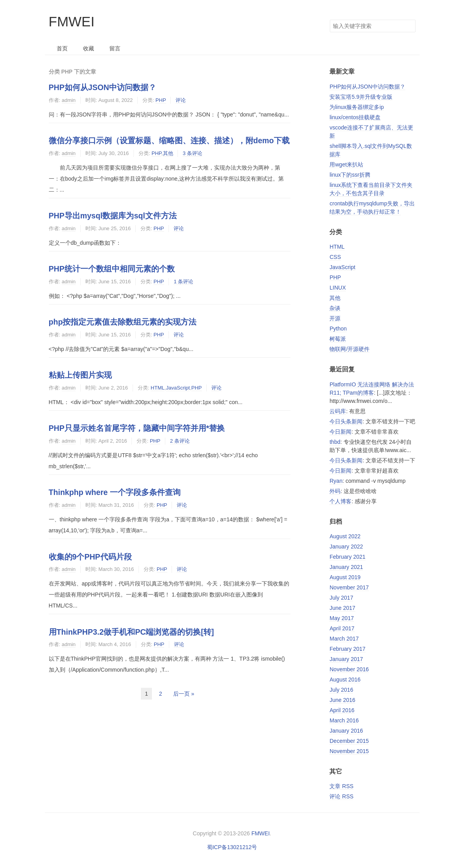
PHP (161, 100)
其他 (168, 153)
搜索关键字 (330, 19)
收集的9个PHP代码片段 (90, 557)
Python (338, 329)
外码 (335, 491)
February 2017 (347, 649)
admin (69, 100)
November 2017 (349, 587)
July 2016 (341, 690)
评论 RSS (341, 796)
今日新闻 (340, 432)
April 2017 (342, 628)
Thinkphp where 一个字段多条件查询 (115, 492)
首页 (62, 48)
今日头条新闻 (346, 421)
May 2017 (341, 618)
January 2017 (346, 659)
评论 (181, 100)
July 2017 (341, 598)
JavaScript (178, 388)
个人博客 (340, 501)
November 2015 (349, 751)
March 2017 (344, 639)
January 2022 (346, 547)
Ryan (336, 481)
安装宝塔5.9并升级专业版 (361, 97)
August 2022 (345, 536)
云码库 (338, 411)
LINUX (337, 288)
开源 (335, 318)
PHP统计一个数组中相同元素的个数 (112, 269)
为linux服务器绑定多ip (357, 107)
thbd (335, 442)
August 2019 (345, 577)
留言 (115, 48)
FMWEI (72, 21)
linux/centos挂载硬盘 (355, 117)
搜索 (409, 26)
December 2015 (349, 741)
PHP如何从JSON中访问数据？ (103, 87)
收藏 (89, 48)
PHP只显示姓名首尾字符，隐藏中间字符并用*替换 (137, 428)
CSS (335, 257)
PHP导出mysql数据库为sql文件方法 (113, 216)
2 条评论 (180, 441)
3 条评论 (192, 153)
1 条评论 (183, 282)
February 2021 (347, 557)
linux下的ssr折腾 (350, 175)
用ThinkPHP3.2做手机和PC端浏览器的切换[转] (131, 632)
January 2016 (346, 731)
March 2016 (344, 720)
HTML (158, 388)
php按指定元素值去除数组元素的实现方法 (123, 322)
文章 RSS (341, 786)
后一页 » (184, 694)
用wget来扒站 (346, 164)
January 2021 (346, 567)
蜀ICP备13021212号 (232, 847)
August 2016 (345, 680)
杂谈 (335, 308)
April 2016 (342, 710)
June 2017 (342, 608)
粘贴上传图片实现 (80, 375)
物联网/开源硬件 (349, 349)
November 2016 (349, 669)
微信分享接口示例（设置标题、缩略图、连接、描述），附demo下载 (169, 140)
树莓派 (338, 339)
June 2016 (342, 700)
